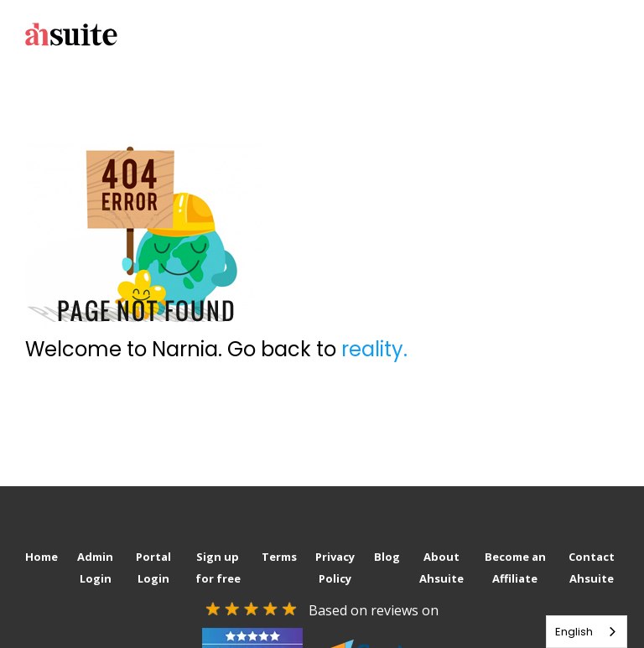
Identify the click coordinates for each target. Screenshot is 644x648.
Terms (279, 557)
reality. (374, 349)
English (574, 632)
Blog (387, 557)
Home (42, 557)
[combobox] (587, 632)
